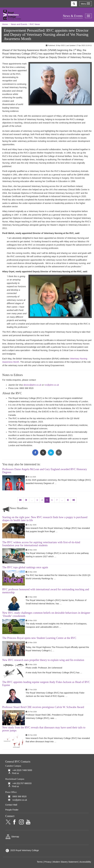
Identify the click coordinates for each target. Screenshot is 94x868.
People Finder (12, 810)
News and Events (19, 24)
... (32, 500)
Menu (85, 4)
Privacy (48, 862)
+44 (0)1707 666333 (22, 783)
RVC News (35, 24)
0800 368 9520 (19, 796)
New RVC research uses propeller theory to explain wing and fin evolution (43, 660)
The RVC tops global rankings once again (25, 567)
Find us (15, 773)
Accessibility (85, 862)
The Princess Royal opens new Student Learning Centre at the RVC (39, 638)
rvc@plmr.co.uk (52, 385)
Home (5, 24)
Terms (40, 862)
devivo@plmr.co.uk (32, 385)
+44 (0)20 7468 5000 (22, 770)
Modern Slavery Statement (65, 862)
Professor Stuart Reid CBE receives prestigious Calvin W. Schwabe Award (43, 707)
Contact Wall (11, 805)
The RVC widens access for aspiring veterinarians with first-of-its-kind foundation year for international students (41, 544)
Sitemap (12, 837)
